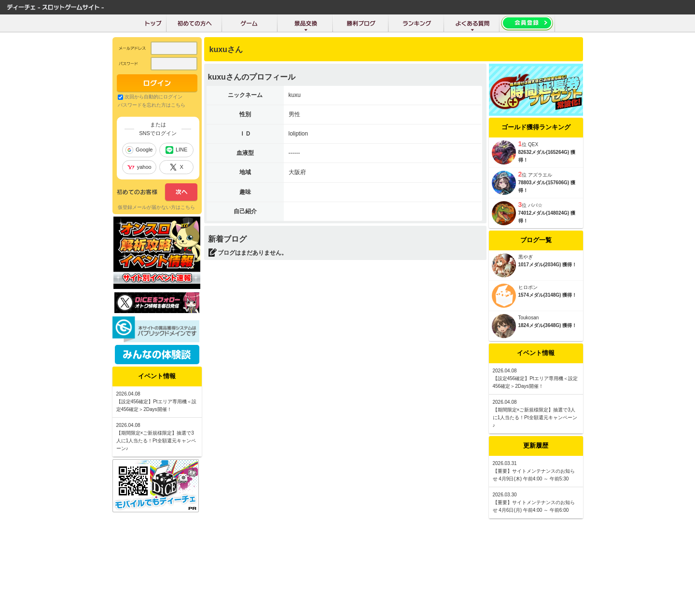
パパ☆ (535, 205)
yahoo (139, 167)
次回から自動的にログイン (153, 97)
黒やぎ (526, 257)
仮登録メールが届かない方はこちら (156, 207)
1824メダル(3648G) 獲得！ (548, 325)
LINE (176, 150)
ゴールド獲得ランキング (536, 127)
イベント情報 (536, 353)
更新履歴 (536, 445)
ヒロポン (528, 287)
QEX (533, 144)
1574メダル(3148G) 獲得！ (548, 295)
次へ (157, 192)
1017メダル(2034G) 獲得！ (548, 265)
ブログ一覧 (536, 240)
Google (139, 150)
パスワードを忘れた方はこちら (152, 105)
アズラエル (540, 175)
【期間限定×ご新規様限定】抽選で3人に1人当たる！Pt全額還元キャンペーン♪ (535, 418)
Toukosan (529, 318)
